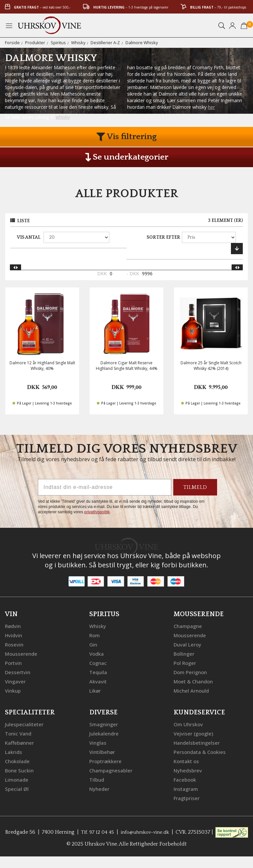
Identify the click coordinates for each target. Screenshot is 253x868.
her (211, 107)
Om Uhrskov (189, 724)
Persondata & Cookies (201, 751)
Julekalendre (105, 733)
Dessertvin (18, 672)
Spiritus (58, 43)
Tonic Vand (19, 733)
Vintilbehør (103, 751)
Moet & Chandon (195, 681)
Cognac (99, 662)
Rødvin (14, 625)
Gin (94, 644)
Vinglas (98, 742)
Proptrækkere (106, 761)
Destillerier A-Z (106, 43)
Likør (96, 690)
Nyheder (100, 788)
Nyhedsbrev (188, 770)
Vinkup (14, 690)
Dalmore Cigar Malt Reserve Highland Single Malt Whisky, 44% (127, 366)
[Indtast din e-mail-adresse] (105, 487)
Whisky (78, 43)
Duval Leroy (188, 644)
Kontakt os (187, 761)
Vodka (97, 653)
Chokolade (18, 761)
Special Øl (17, 788)
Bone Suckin (20, 770)
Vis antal (29, 237)
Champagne (189, 625)
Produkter (35, 43)
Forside (12, 43)
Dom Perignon (192, 672)
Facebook (186, 779)
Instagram (187, 788)
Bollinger (185, 653)
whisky (63, 117)
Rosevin (15, 644)
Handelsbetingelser (198, 742)
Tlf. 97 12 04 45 (112, 831)
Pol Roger (186, 662)
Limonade (17, 779)
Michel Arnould (192, 690)
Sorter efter (163, 237)
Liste (23, 221)
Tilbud (97, 779)
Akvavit (98, 681)
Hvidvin (14, 635)
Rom (95, 635)
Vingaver (16, 681)
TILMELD (195, 487)
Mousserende (22, 653)
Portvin (14, 662)
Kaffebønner (20, 742)
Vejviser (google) (194, 733)
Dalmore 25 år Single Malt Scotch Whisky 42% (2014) (211, 366)
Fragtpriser (187, 797)
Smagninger (104, 724)
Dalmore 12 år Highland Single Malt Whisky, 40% (42, 366)
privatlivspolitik (97, 512)
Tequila (99, 672)
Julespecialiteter (25, 724)
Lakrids (14, 751)
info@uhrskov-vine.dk (163, 831)
